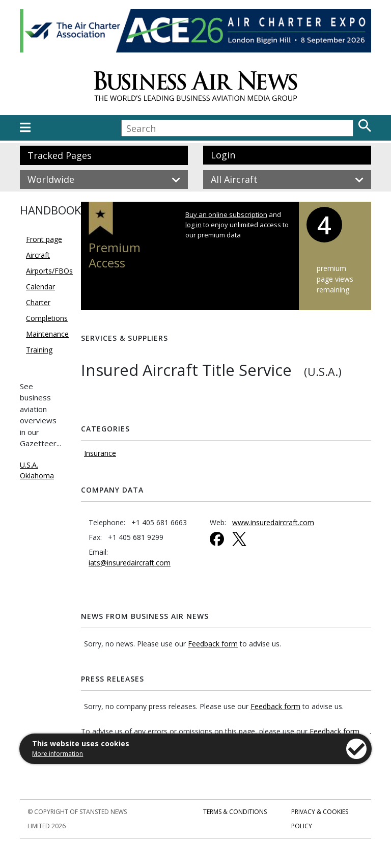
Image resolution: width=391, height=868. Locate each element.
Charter (38, 302)
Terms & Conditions (235, 812)
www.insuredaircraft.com (273, 522)
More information (58, 754)
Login (223, 155)
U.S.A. (29, 465)
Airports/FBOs (49, 271)
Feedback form (213, 644)
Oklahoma (37, 476)
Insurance (100, 453)
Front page (44, 239)
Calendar (40, 287)
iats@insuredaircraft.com (130, 563)
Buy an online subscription (226, 214)
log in (193, 225)
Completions (47, 318)
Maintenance (47, 334)
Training (39, 350)
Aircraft (38, 255)
